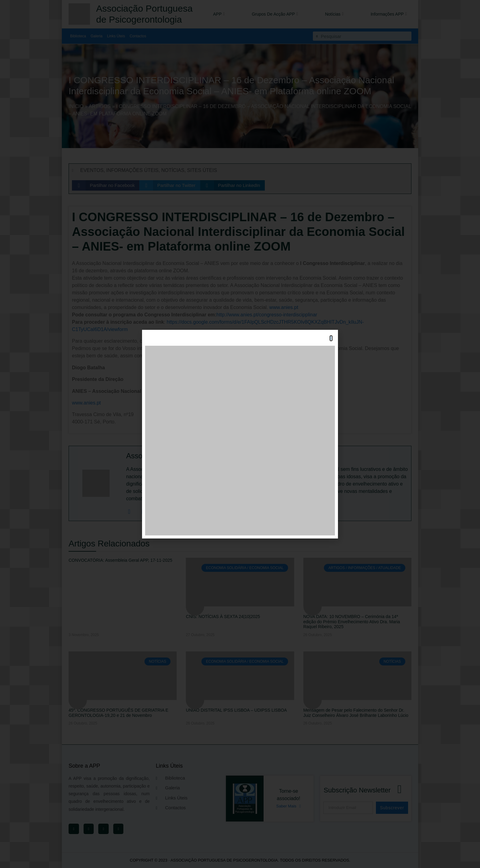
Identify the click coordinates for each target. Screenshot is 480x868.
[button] (331, 338)
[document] (240, 434)
